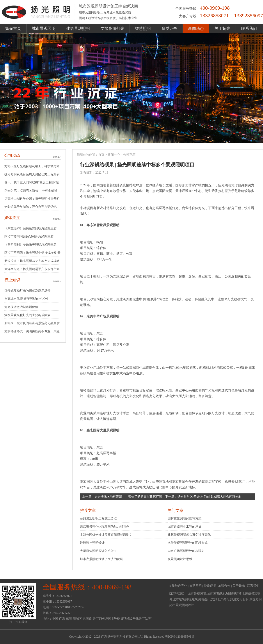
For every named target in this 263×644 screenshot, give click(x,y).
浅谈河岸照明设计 (92, 543)
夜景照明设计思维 (180, 559)
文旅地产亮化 (178, 586)
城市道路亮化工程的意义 (185, 527)
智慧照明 (143, 28)
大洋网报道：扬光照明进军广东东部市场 (32, 269)
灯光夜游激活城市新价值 (21, 307)
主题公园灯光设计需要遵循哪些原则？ (106, 535)
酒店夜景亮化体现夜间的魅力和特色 (105, 527)
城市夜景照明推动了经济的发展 (101, 559)
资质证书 (169, 28)
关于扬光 (222, 28)
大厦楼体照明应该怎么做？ (98, 551)
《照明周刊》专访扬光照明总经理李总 (30, 245)
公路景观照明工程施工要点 (98, 519)
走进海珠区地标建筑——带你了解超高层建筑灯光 (128, 497)
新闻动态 (196, 28)
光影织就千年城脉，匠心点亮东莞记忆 (30, 207)
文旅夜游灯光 (112, 28)
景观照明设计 (185, 605)
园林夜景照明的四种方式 (185, 519)
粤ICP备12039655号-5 (179, 637)
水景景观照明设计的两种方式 (188, 543)
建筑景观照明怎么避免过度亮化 (189, 535)
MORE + (57, 157)
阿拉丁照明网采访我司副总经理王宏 (29, 237)
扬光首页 (13, 28)
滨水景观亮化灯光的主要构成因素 (27, 315)
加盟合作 (224, 586)
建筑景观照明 (78, 28)
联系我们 (249, 28)
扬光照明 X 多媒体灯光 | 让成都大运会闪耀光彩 (209, 497)
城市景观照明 (44, 28)
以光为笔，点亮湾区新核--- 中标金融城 (31, 191)
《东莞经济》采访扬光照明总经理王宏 (30, 229)
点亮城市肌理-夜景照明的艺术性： (28, 299)
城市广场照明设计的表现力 (186, 551)
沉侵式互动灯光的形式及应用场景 (27, 291)
